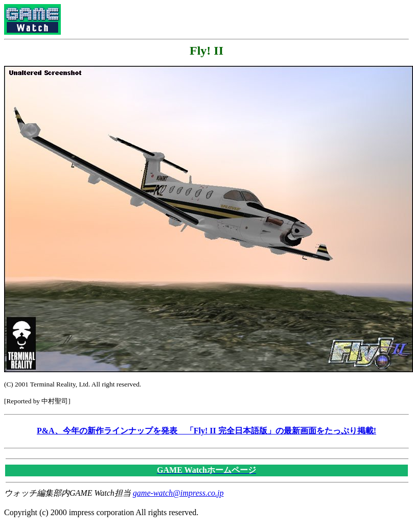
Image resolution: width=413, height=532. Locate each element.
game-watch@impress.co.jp (178, 493)
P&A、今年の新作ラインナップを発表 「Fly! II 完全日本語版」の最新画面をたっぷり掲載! (206, 431)
